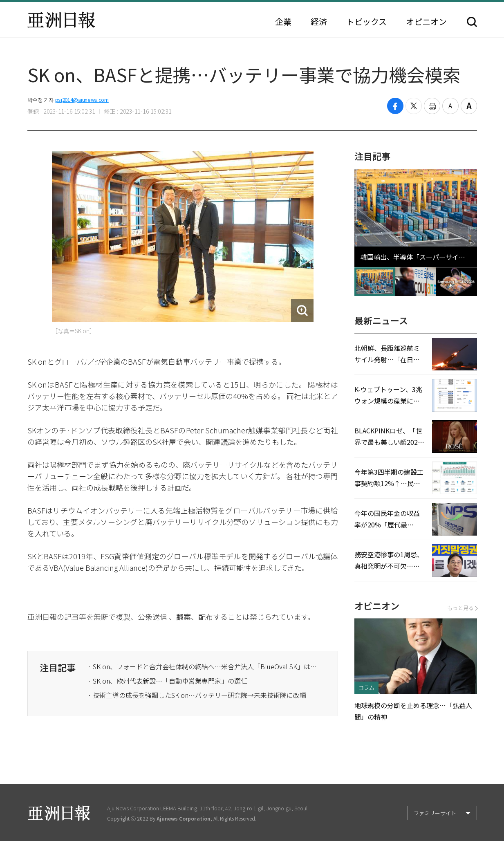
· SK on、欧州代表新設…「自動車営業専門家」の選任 (168, 681)
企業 (283, 22)
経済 (319, 22)
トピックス (366, 22)
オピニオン (426, 22)
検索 (472, 22)
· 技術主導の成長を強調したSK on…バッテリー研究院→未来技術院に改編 (197, 695)
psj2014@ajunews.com (82, 100)
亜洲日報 (61, 20)
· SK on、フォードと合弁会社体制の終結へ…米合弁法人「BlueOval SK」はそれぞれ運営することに (202, 666)
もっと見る (462, 608)
